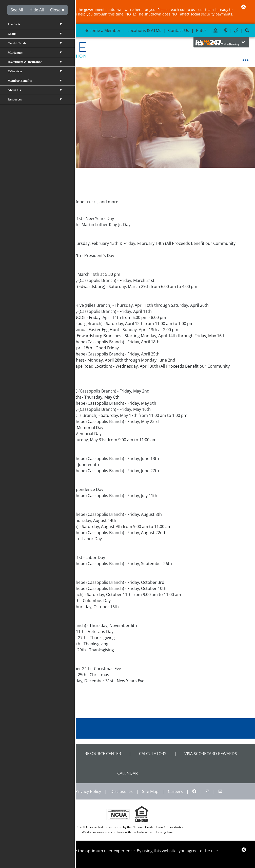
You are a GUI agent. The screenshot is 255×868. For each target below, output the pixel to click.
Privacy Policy (88, 791)
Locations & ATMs (144, 30)
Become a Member (103, 30)
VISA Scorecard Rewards (211, 754)
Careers (175, 791)
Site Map (150, 791)
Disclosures (122, 791)
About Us (35, 181)
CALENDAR (127, 773)
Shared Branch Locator (41, 754)
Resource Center (103, 754)
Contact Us (179, 30)
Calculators (153, 754)
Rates (201, 30)
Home (16, 181)
